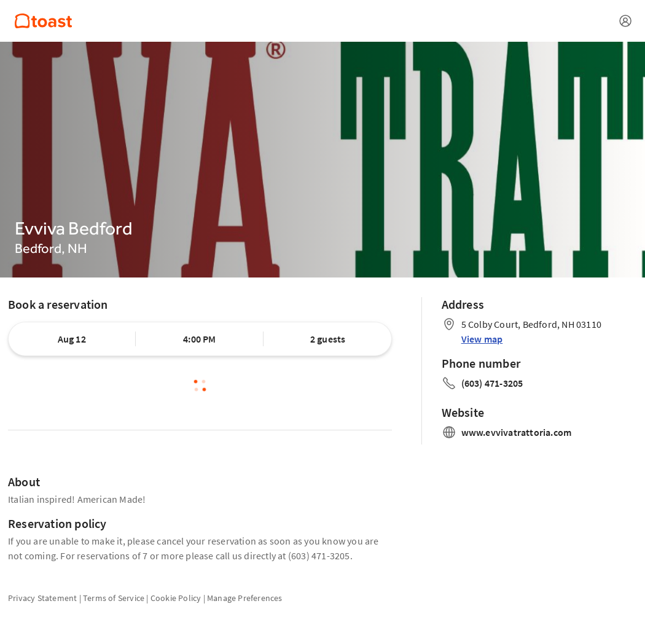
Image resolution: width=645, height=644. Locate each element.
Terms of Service (114, 598)
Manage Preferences (245, 598)
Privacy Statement (42, 598)
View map (482, 339)
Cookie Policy (176, 598)
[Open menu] (625, 21)
